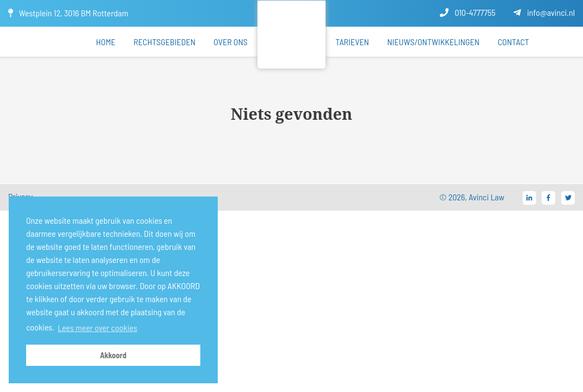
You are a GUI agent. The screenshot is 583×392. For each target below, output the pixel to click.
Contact (513, 42)
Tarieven (352, 42)
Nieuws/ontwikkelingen (433, 42)
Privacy (20, 196)
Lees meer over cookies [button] (97, 327)
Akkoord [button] (113, 355)
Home (106, 42)
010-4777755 (468, 12)
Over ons (231, 42)
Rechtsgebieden (164, 42)
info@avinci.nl (544, 12)
